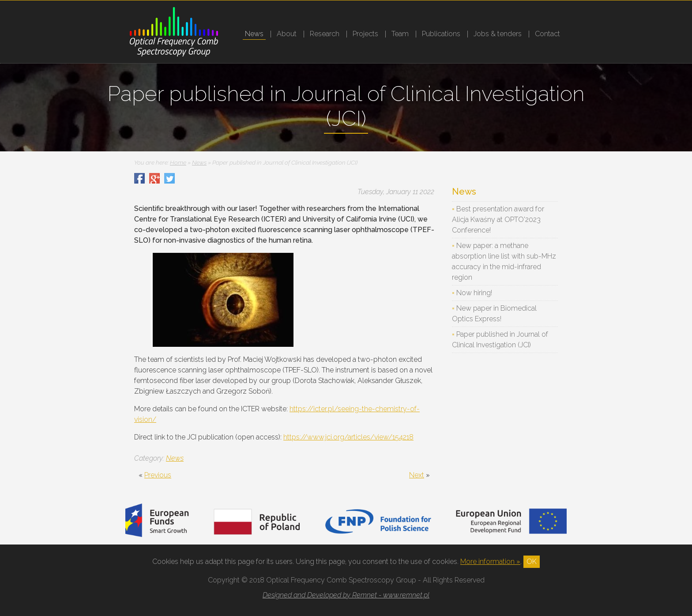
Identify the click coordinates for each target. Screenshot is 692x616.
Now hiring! (474, 293)
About (287, 34)
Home (178, 162)
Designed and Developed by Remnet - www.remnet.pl (346, 595)
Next (417, 475)
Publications (441, 34)
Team (400, 34)
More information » (490, 562)
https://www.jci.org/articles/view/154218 (348, 437)
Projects (365, 34)
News (254, 34)
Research (325, 34)
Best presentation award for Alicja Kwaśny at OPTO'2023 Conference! (498, 220)
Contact (547, 34)
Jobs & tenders (498, 34)
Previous (158, 475)
